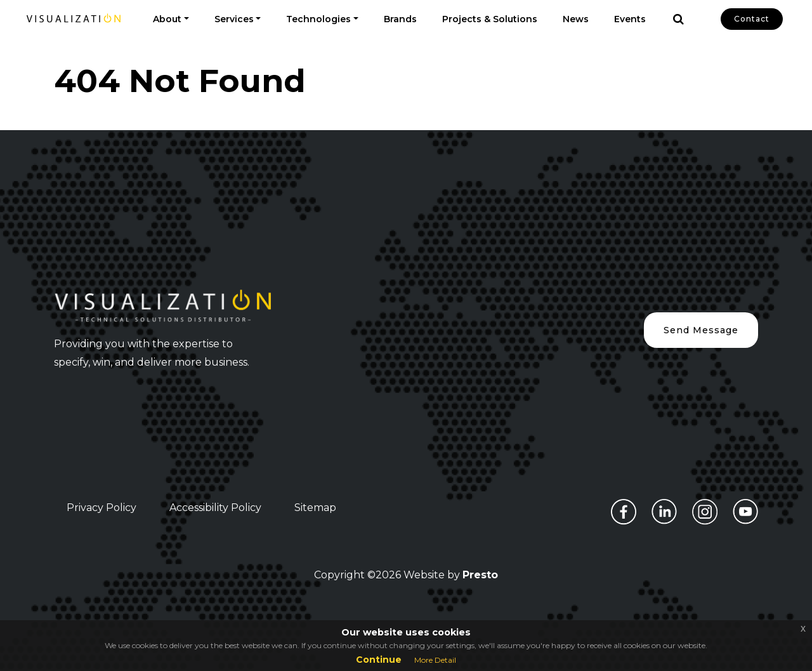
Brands (400, 19)
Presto (480, 575)
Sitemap (315, 508)
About (167, 19)
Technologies (318, 19)
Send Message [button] (701, 330)
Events (630, 19)
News (576, 19)
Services (234, 19)
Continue (379, 660)
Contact (752, 19)
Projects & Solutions (490, 19)
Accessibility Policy (215, 508)
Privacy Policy (101, 508)
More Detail (435, 660)
